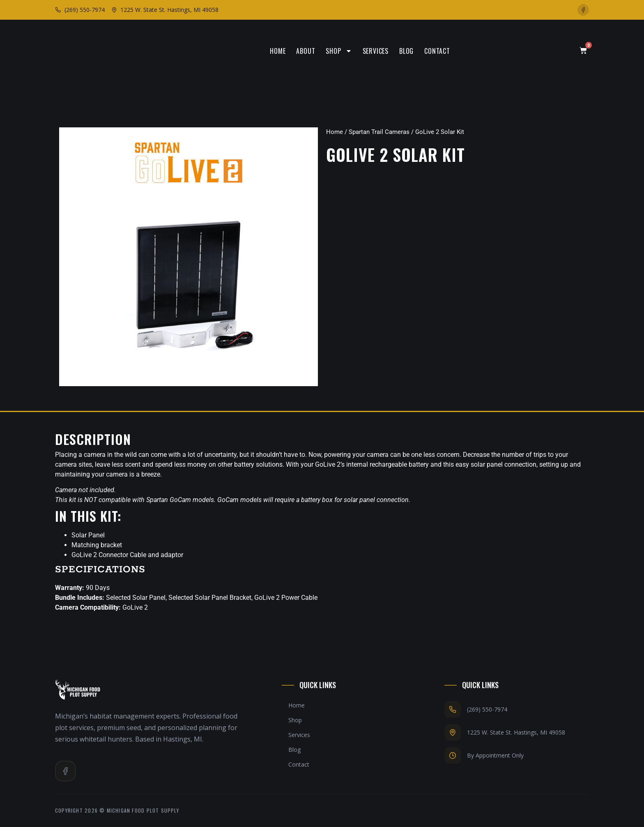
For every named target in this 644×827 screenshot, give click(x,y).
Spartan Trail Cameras (379, 132)
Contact (437, 51)
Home (278, 51)
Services (376, 51)
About (306, 51)
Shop (339, 51)
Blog (406, 51)
